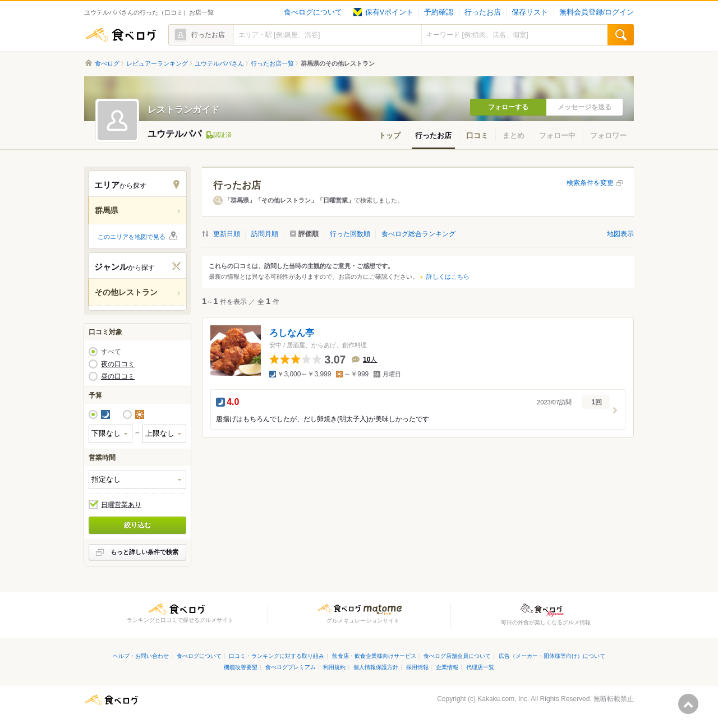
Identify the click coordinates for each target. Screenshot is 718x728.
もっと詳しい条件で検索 (144, 552)
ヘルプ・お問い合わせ (141, 656)
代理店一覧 (480, 667)
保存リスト (530, 12)
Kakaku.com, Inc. (503, 699)
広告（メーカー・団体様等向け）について (552, 656)
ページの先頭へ (688, 704)
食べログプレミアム (291, 667)
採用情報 (417, 667)
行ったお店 (483, 12)
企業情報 (447, 667)
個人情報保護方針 (376, 667)
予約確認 (439, 12)
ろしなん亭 (292, 333)
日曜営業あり (121, 505)
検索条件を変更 (590, 183)
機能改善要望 (241, 667)
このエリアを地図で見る (132, 237)
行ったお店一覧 (272, 63)
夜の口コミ (118, 364)
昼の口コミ (118, 376)
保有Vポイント (383, 12)
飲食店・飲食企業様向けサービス (374, 656)
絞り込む (137, 525)
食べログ (121, 35)
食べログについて (313, 12)
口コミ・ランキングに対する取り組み (277, 656)
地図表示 (620, 234)
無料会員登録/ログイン (597, 12)
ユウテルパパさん (219, 63)
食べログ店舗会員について (457, 656)
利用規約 (334, 667)
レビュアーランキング (157, 63)
